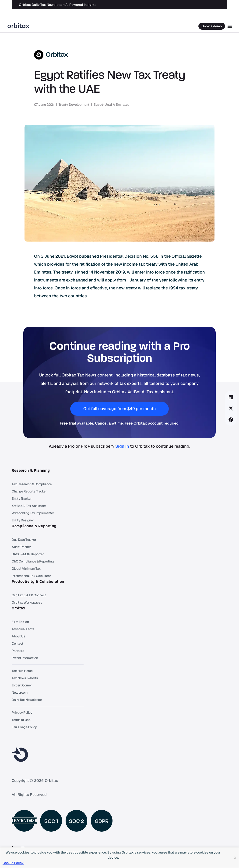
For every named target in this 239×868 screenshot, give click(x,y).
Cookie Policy (13, 863)
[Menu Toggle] (230, 26)
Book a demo (212, 26)
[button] (231, 397)
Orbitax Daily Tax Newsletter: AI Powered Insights (58, 3)
